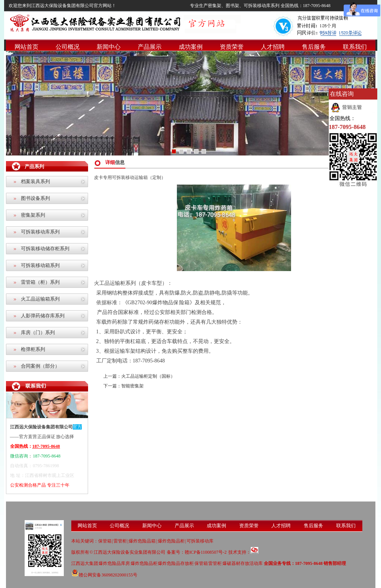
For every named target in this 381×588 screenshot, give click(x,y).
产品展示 (150, 47)
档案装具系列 (35, 181)
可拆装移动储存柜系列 (45, 249)
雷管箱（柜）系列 (40, 282)
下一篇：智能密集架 (124, 386)
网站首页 (26, 47)
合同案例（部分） (40, 366)
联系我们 (355, 47)
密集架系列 (33, 215)
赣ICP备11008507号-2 (206, 552)
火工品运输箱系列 (40, 299)
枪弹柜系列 (33, 349)
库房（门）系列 (38, 332)
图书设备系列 (35, 198)
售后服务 (314, 47)
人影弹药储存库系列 (43, 316)
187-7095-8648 (347, 127)
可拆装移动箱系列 (40, 265)
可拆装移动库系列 (40, 232)
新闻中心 (109, 47)
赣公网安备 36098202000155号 (104, 575)
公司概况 (68, 47)
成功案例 (191, 47)
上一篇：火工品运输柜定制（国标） (139, 376)
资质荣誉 (232, 47)
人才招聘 (273, 47)
